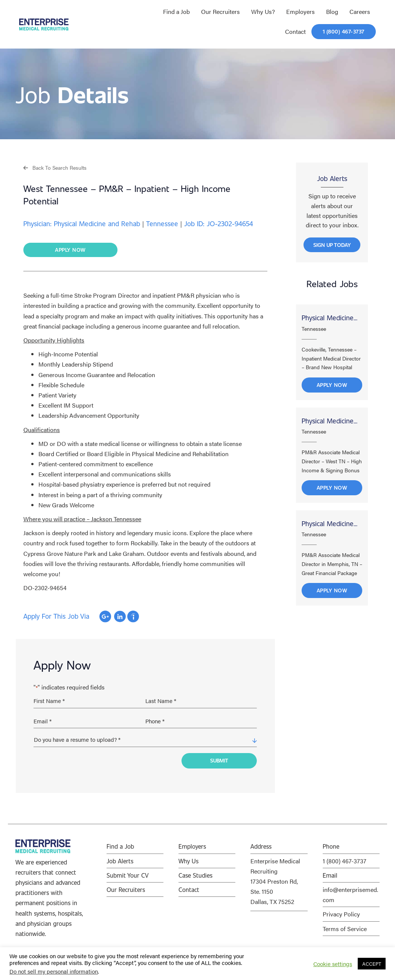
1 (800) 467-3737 (345, 859)
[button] (55, 167)
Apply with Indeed (133, 617)
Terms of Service (345, 926)
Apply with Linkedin (120, 617)
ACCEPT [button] (372, 964)
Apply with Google (105, 617)
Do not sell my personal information (54, 971)
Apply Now (332, 387)
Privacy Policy (341, 912)
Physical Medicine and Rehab (328, 321)
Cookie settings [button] (333, 964)
